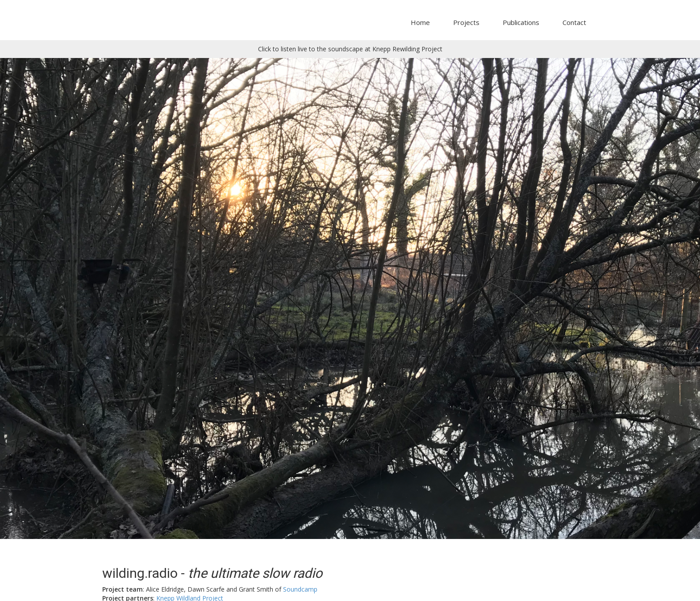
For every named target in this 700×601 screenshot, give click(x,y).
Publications (521, 22)
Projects (466, 22)
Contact (574, 22)
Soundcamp (300, 589)
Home (420, 22)
